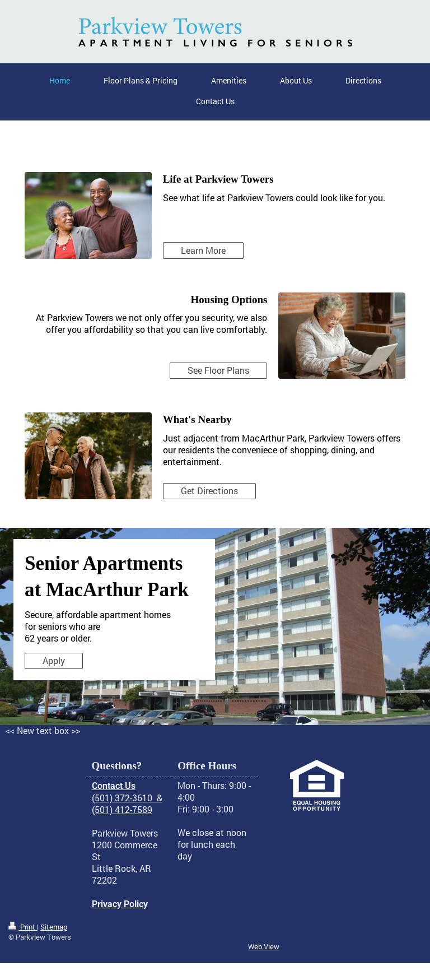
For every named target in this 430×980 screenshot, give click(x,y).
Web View (264, 946)
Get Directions (209, 491)
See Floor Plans (218, 370)
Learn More (203, 250)
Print (23, 927)
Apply (54, 661)
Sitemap (54, 927)
